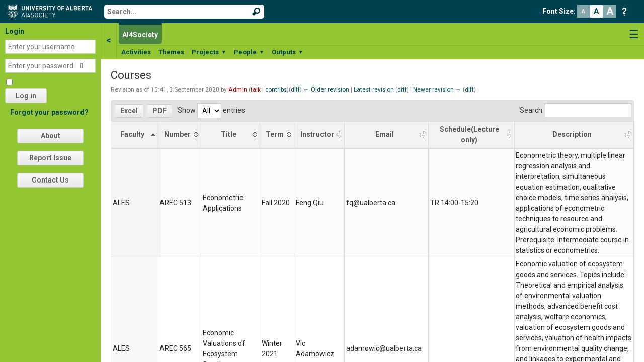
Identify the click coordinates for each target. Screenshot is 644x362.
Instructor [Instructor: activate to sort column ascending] (317, 134)
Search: (576, 110)
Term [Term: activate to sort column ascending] (275, 134)
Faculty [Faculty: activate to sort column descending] (132, 134)
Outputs (288, 52)
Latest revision (374, 89)
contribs (276, 89)
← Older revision (326, 89)
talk (256, 89)
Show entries (211, 110)
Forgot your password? (49, 112)
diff (295, 89)
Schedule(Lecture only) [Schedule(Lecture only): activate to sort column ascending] (469, 134)
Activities (136, 52)
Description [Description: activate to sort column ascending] (572, 134)
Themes (171, 52)
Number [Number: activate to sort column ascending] (177, 134)
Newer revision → (437, 89)
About (51, 136)
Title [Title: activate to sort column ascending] (229, 134)
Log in (26, 96)
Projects (209, 52)
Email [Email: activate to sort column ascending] (385, 134)
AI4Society (140, 35)
